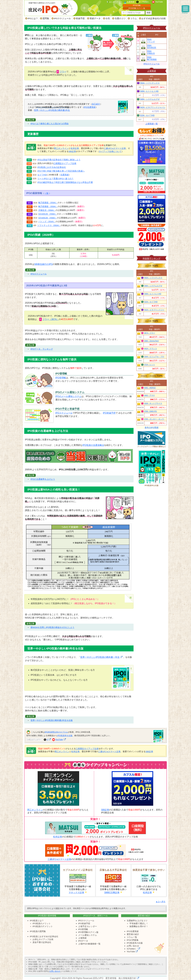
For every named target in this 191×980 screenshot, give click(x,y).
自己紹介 (96, 104)
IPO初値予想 (109, 413)
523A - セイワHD (147, 115)
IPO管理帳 (137, 5)
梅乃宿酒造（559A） (48, 203)
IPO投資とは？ (37, 921)
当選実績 (131, 2)
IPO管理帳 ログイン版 (137, 8)
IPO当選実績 (90, 107)
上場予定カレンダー (88, 926)
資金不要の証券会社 (42, 942)
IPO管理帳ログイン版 (88, 932)
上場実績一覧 (152, 124)
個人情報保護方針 (127, 978)
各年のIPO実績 (152, 427)
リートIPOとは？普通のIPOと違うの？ (55, 179)
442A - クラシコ (150, 349)
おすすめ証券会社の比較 (154, 18)
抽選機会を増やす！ (139, 926)
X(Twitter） (132, 949)
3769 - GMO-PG (150, 411)
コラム (134, 18)
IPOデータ (83, 941)
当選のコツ (120, 18)
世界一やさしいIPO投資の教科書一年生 (100, 657)
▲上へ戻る (161, 902)
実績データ (95, 18)
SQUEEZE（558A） (48, 214)
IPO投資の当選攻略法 (93, 445)
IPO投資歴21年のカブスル (56, 732)
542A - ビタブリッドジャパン (153, 107)
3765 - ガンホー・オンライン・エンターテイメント (165, 419)
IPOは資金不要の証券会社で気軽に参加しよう (59, 160)
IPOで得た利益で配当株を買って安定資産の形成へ (61, 171)
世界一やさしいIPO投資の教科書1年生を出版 (52, 720)
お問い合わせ (133, 946)
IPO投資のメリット (42, 923)
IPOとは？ (33, 18)
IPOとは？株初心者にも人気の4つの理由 (50, 124)
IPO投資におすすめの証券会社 (52, 167)
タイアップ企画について (110, 151)
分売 (108, 18)
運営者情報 (111, 978)
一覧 (47, 193)
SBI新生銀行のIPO (44, 264)
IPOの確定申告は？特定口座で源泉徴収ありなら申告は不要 (65, 182)
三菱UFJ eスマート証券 (115, 148)
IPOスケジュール (62, 18)
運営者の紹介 (133, 934)
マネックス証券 (76, 892)
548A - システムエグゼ (150, 99)
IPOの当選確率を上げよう (43, 479)
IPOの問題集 (133, 940)
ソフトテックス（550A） (49, 225)
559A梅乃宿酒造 (152, 58)
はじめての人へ (116, 2)
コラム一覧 (132, 937)
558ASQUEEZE (152, 47)
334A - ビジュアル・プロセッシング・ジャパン (163, 357)
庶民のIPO (98, 978)
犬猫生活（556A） (47, 210)
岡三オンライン (61, 148)
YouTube (159, 2)
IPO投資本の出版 (135, 943)
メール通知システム (88, 935)
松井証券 (75, 148)
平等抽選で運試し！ (139, 923)
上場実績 (152, 71)
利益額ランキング (152, 259)
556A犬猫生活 (151, 52)
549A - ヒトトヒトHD (149, 91)
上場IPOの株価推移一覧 (89, 944)
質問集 (46, 18)
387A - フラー (150, 333)
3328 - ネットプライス (153, 403)
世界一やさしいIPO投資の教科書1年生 (52, 110)
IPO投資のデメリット (43, 926)
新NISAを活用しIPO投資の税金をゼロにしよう (53, 627)
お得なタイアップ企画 (43, 939)
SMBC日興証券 (112, 892)
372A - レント (150, 365)
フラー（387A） (51, 319)
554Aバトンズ (151, 41)
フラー (63, 72)
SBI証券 (72, 151)
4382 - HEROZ (150, 388)
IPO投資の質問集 (38, 931)
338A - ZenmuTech (151, 341)
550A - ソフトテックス (150, 83)
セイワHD (42, 175)
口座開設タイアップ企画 (65, 164)
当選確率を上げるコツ (137, 921)
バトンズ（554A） (47, 222)
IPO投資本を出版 (65, 736)
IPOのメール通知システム (68, 396)
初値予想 (80, 18)
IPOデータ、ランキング (42, 349)
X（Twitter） (145, 2)
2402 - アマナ (149, 395)
